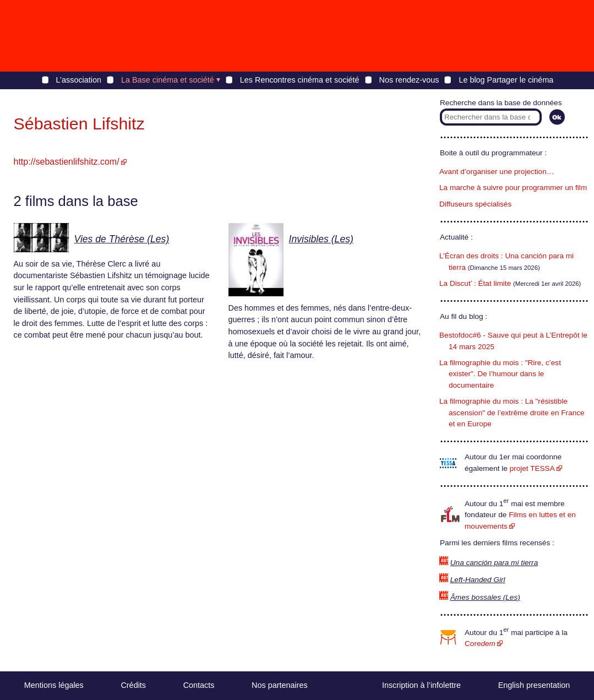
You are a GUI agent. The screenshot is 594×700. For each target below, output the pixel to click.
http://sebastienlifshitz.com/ (67, 162)
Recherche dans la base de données (501, 103)
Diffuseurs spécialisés (475, 204)
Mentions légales (54, 685)
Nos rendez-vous (409, 80)
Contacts (199, 685)
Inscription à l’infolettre (421, 685)
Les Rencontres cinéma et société (300, 80)
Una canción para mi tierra (494, 563)
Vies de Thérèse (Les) (122, 239)
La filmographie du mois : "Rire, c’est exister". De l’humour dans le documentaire (500, 374)
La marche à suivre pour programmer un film (513, 188)
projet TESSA (532, 468)
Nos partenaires (280, 685)
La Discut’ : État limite (475, 283)
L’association (79, 80)
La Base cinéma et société (168, 80)
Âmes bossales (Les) (485, 597)
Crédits (133, 685)
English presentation (534, 685)
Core (480, 644)
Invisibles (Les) (321, 239)
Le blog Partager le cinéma (506, 80)
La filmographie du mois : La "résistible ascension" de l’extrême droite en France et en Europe (512, 413)
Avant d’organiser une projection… (497, 172)
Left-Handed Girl (478, 580)
